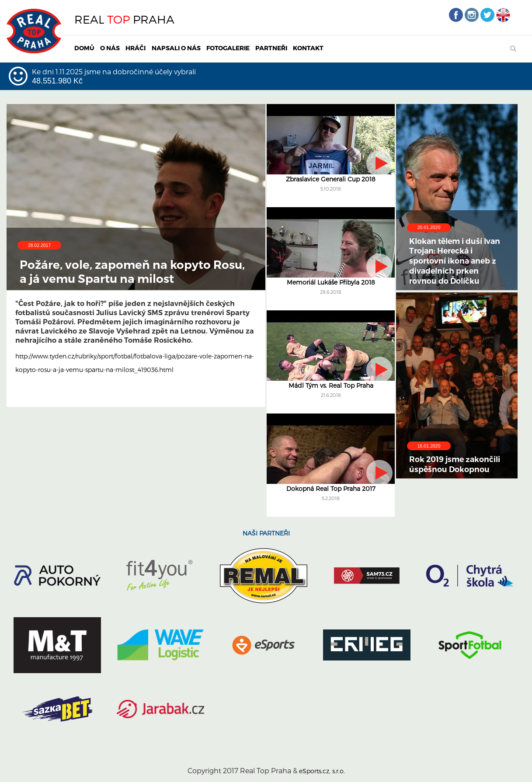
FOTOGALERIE (228, 48)
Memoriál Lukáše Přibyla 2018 (331, 282)
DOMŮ (84, 48)
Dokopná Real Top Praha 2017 (331, 488)
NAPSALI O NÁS (176, 48)
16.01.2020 (429, 446)
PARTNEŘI (271, 48)
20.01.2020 (429, 227)
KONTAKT (308, 48)
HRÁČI (136, 48)
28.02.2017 (40, 245)
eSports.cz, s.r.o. (322, 771)
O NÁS (110, 48)
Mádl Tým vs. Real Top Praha (331, 385)
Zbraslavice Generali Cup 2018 (331, 179)
